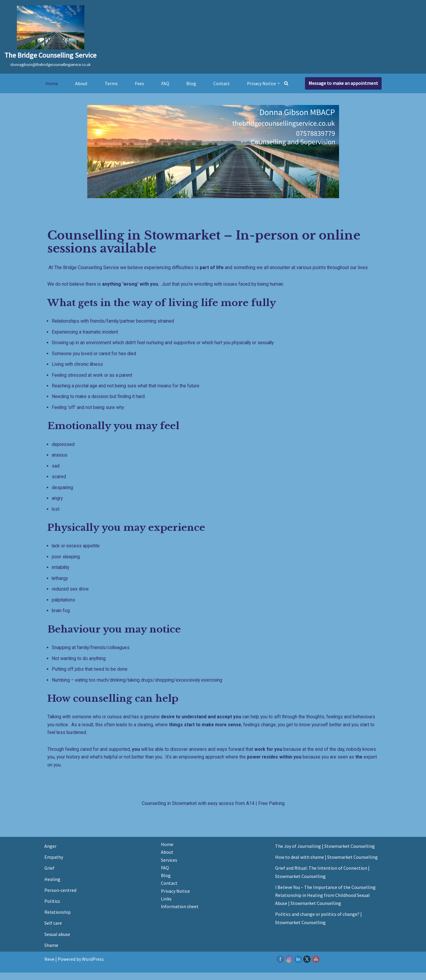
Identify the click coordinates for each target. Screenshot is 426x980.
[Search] (286, 83)
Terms (111, 83)
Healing (52, 887)
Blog (191, 83)
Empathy (54, 864)
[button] (279, 83)
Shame (51, 952)
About (81, 83)
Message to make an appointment (343, 83)
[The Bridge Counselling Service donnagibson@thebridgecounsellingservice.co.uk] (50, 37)
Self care (53, 931)
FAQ (165, 83)
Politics (52, 908)
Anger (50, 853)
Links (166, 907)
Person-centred (60, 897)
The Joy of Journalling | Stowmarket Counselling (325, 853)
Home (52, 83)
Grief (49, 876)
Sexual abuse (57, 942)
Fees (139, 83)
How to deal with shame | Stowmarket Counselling (326, 864)
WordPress (93, 966)
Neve (49, 966)
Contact (222, 83)
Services (169, 867)
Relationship (58, 919)
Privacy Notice (175, 899)
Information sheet (180, 915)
